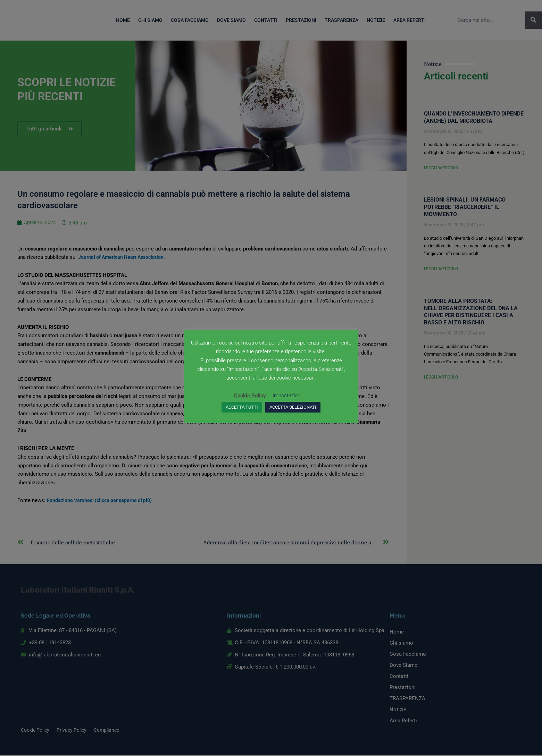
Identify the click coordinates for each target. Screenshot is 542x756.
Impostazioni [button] (287, 396)
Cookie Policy (250, 396)
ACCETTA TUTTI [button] (242, 407)
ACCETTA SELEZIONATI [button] (293, 407)
